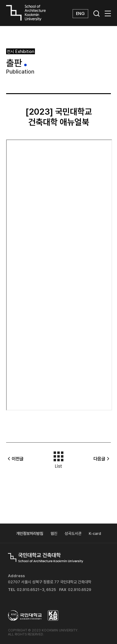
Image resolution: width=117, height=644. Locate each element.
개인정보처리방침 (30, 533)
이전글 (15, 459)
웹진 (54, 533)
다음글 (102, 459)
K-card (95, 533)
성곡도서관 (73, 533)
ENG (80, 13)
